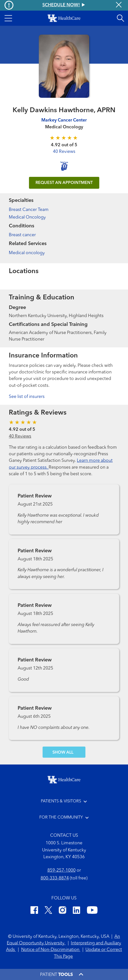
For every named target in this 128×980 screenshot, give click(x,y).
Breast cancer (22, 235)
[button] (8, 18)
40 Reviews (64, 152)
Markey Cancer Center (64, 120)
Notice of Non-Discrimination (51, 950)
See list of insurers (27, 397)
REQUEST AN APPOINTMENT (64, 183)
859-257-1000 (61, 870)
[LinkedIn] (76, 911)
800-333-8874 (55, 878)
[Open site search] (120, 18)
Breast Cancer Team (29, 210)
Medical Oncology (27, 217)
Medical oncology (27, 253)
